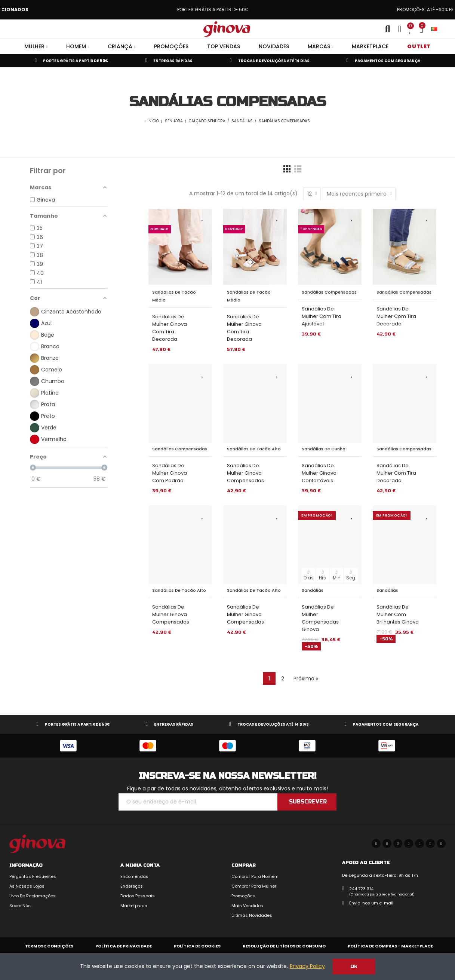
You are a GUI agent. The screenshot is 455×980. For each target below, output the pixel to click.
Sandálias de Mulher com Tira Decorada (396, 316)
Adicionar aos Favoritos (203, 217)
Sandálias (313, 590)
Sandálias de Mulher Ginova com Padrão (170, 473)
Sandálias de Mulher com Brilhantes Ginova (398, 614)
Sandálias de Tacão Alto (254, 449)
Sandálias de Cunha (324, 449)
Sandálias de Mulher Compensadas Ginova (320, 618)
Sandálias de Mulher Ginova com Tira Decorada (170, 328)
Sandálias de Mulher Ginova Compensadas (245, 473)
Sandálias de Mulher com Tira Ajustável (322, 316)
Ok (354, 967)
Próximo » (306, 679)
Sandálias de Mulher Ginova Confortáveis (319, 473)
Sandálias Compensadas (329, 292)
